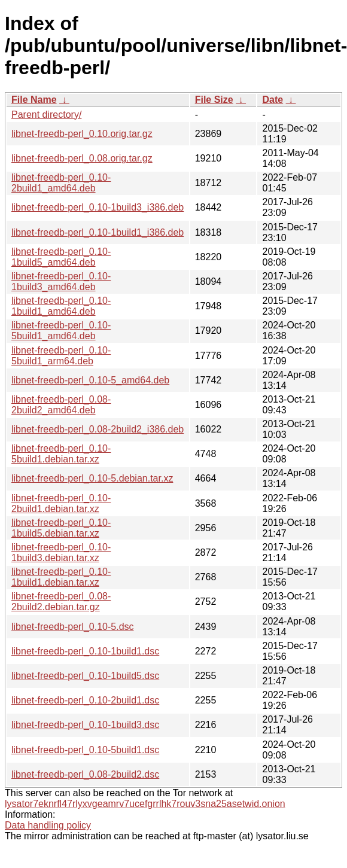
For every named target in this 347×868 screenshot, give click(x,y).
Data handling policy (48, 825)
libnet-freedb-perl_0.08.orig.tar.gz (82, 158)
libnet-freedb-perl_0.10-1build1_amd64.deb (61, 306)
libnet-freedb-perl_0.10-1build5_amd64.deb (61, 257)
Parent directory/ (46, 115)
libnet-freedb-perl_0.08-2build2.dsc (85, 774)
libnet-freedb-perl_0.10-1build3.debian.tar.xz (61, 552)
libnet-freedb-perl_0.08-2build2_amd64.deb (61, 405)
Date (273, 100)
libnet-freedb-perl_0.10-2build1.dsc (85, 700)
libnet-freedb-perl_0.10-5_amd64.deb (90, 380)
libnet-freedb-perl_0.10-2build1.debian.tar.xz (61, 503)
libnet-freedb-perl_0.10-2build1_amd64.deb (61, 183)
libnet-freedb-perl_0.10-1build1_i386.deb (98, 232)
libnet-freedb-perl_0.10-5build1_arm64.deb (61, 356)
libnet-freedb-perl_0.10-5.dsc (73, 627)
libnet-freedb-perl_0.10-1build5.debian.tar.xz (61, 528)
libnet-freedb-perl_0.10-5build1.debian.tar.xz (61, 454)
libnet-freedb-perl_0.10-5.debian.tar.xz (92, 478)
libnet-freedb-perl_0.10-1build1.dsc (85, 651)
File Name (34, 100)
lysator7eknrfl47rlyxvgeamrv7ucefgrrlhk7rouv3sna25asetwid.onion (145, 804)
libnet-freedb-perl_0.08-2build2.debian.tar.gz (61, 601)
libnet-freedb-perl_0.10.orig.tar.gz (82, 134)
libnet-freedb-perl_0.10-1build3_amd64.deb (61, 281)
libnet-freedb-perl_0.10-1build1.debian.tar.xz (61, 577)
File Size (214, 100)
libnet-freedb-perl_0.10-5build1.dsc (85, 750)
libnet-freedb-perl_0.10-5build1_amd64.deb (61, 331)
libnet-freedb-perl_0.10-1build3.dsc (85, 725)
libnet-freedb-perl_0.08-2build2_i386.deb (98, 429)
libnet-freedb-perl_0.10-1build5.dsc (85, 676)
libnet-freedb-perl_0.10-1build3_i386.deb (98, 207)
